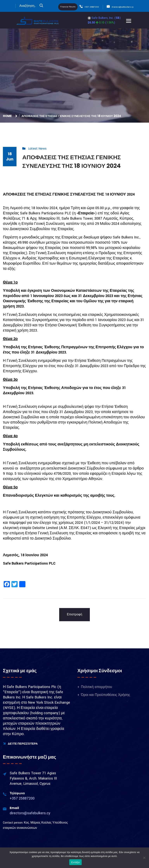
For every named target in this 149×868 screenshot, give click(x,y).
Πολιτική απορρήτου (97, 687)
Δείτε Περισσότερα (20, 744)
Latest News (37, 149)
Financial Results (68, 7)
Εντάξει (75, 862)
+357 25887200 (92, 7)
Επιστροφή (75, 615)
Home (8, 116)
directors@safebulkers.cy (123, 7)
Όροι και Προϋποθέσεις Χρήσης (106, 695)
